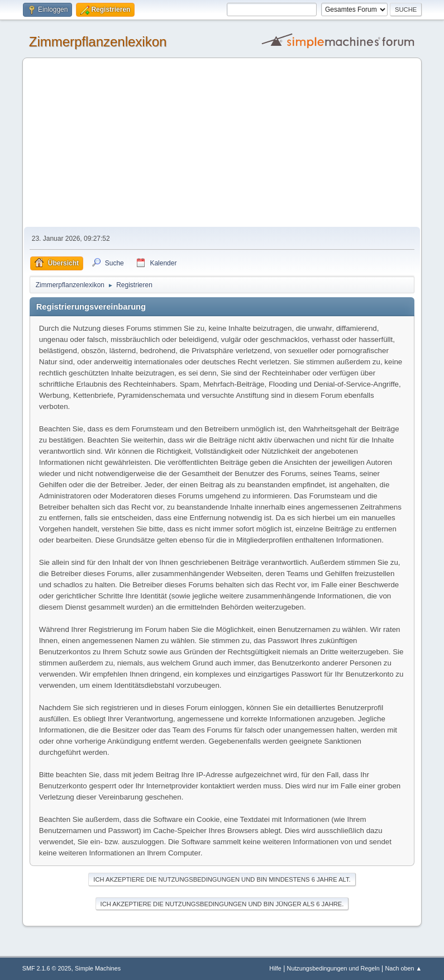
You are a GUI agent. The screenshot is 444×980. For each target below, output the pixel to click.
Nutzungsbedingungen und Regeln (333, 968)
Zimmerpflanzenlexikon (98, 42)
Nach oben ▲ (403, 968)
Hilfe (275, 968)
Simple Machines (98, 968)
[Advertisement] (222, 143)
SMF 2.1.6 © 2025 (47, 968)
